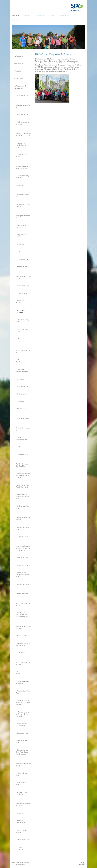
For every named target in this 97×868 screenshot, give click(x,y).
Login (83, 863)
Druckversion (18, 863)
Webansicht (81, 865)
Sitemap (27, 863)
